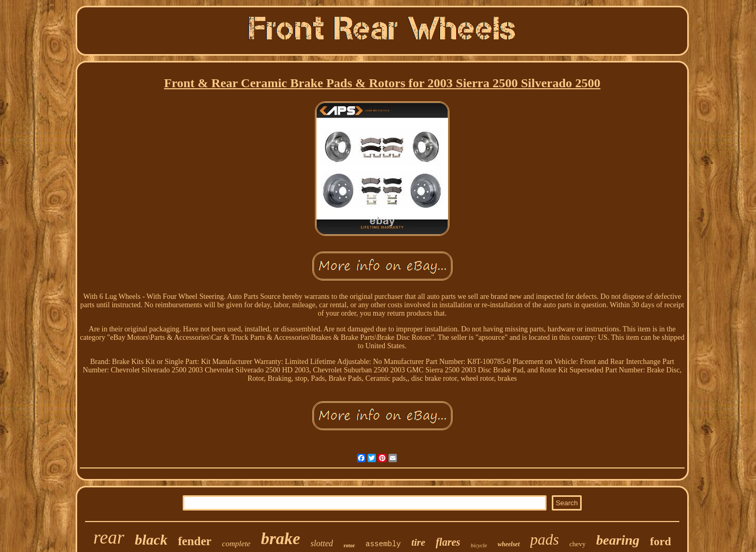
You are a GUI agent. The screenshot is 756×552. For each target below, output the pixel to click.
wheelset (509, 544)
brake (281, 538)
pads (545, 539)
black (151, 540)
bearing (618, 540)
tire (418, 542)
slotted (322, 543)
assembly (383, 544)
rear (109, 538)
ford (660, 541)
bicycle (479, 545)
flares (448, 542)
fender (195, 541)
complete (236, 544)
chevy (578, 544)
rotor (349, 545)
